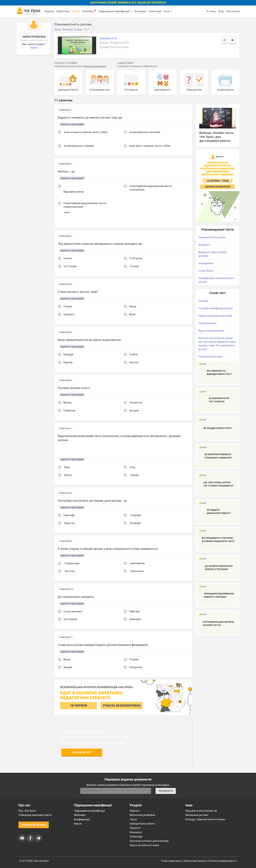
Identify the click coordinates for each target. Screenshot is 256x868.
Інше (168, 11)
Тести (76, 11)
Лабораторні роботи (142, 824)
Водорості (204, 245)
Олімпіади (136, 837)
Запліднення (206, 263)
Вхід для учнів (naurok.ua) (201, 811)
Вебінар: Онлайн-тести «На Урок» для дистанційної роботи (216, 137)
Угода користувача (172, 861)
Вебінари (80, 815)
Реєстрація (233, 11)
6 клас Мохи (206, 271)
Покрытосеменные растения (215, 316)
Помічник (89, 11)
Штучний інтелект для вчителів (149, 841)
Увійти (34, 48)
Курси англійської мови (144, 845)
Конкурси (140, 11)
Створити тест (82, 752)
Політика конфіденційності (222, 861)
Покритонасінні (207, 323)
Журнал (49, 11)
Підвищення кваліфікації (115, 11)
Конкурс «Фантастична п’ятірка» (206, 819)
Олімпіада (155, 11)
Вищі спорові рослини (211, 331)
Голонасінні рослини (210, 357)
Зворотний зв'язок (34, 825)
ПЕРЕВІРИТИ (166, 791)
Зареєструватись (34, 37)
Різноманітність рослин (212, 237)
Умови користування (195, 861)
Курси (78, 824)
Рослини (203, 301)
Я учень (211, 11)
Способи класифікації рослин (215, 308)
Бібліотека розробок (142, 815)
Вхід (221, 11)
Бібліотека (63, 11)
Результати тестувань (95, 66)
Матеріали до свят (197, 815)
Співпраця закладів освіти (35, 815)
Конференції (82, 819)
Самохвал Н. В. (108, 38)
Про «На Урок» (27, 811)
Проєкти (135, 828)
